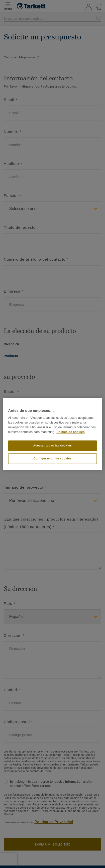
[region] (53, 434)
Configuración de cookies (52, 458)
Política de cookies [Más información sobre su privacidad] (70, 432)
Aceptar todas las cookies (52, 445)
